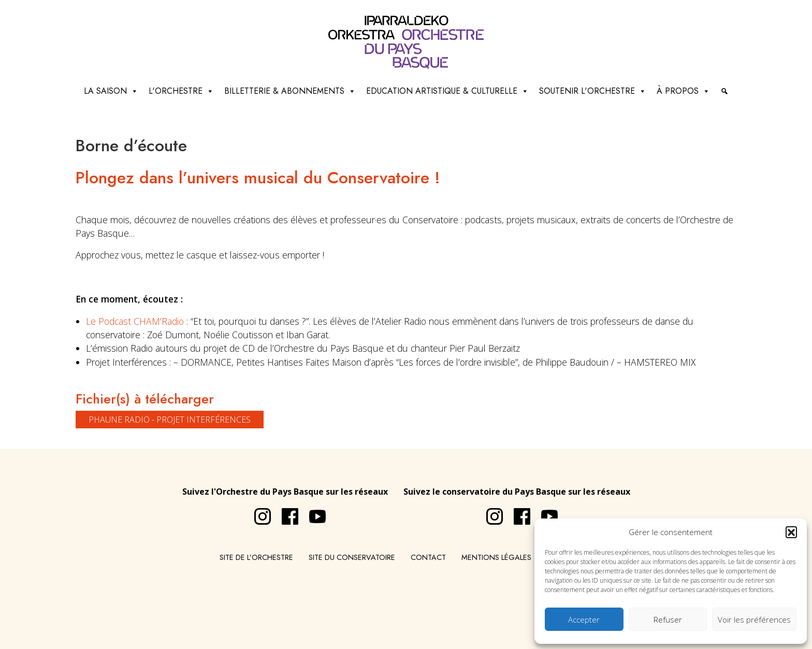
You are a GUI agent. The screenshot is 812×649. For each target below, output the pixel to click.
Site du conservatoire (352, 557)
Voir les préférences (754, 619)
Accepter (584, 619)
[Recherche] (724, 91)
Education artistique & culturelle (447, 91)
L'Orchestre (181, 91)
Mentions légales (496, 557)
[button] (791, 532)
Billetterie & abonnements (290, 91)
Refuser (668, 619)
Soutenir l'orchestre (593, 91)
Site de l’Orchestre (256, 557)
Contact (428, 557)
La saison (111, 91)
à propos (683, 91)
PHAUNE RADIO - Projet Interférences (170, 420)
